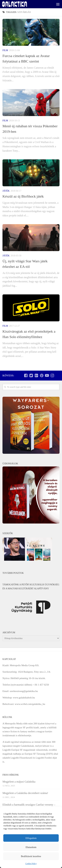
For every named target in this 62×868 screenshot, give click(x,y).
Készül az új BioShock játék (23, 196)
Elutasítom (31, 847)
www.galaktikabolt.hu (24, 698)
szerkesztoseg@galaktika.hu (24, 691)
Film (5, 50)
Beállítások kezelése (31, 856)
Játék (6, 191)
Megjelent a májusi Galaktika (19, 782)
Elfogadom (31, 838)
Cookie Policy (31, 864)
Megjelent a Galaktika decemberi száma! (25, 793)
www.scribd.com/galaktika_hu (30, 704)
